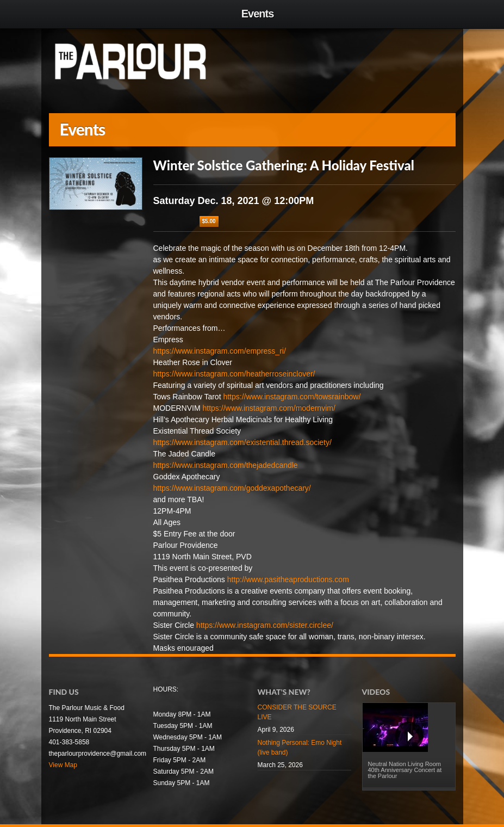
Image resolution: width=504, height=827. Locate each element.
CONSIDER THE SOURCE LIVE (297, 712)
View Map (63, 765)
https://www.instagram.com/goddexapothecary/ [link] (232, 488)
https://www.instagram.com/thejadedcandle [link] (226, 465)
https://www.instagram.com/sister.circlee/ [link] (265, 625)
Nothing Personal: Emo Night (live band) (300, 748)
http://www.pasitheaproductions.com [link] (288, 579)
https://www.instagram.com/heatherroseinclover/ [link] (234, 374)
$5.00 (209, 221)
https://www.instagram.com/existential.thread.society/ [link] (242, 442)
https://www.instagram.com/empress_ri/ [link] (220, 351)
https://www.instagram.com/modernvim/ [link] (269, 408)
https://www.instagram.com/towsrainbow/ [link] (292, 397)
